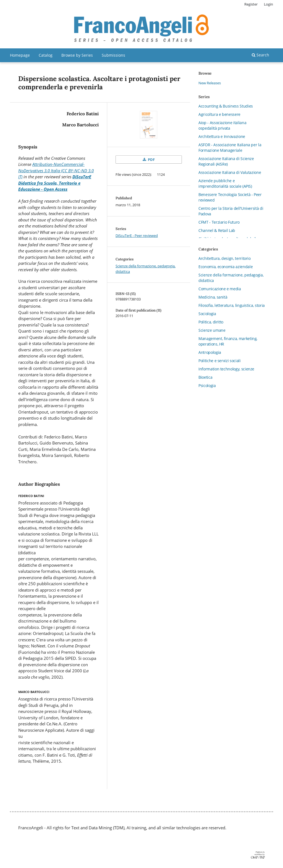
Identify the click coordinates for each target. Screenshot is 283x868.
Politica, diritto (211, 322)
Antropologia (210, 352)
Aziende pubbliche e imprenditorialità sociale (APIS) (225, 183)
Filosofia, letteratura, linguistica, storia (232, 305)
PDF (151, 160)
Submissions (113, 55)
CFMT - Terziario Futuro (219, 222)
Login (268, 4)
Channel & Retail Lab (217, 230)
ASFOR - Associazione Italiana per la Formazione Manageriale (230, 147)
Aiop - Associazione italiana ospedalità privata (222, 125)
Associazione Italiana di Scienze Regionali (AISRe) (226, 161)
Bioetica (205, 377)
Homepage (20, 55)
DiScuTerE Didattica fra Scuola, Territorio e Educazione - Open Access (55, 183)
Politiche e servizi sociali (220, 361)
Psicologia (207, 385)
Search (260, 55)
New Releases (210, 83)
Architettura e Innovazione (222, 136)
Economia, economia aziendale (226, 267)
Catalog (46, 55)
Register (251, 4)
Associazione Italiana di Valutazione (230, 172)
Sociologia (207, 314)
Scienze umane (212, 330)
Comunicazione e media (220, 289)
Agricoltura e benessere (219, 114)
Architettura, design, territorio (225, 258)
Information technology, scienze (226, 369)
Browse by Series (77, 55)
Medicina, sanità (213, 297)
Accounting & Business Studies (226, 106)
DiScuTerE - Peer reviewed (137, 236)
